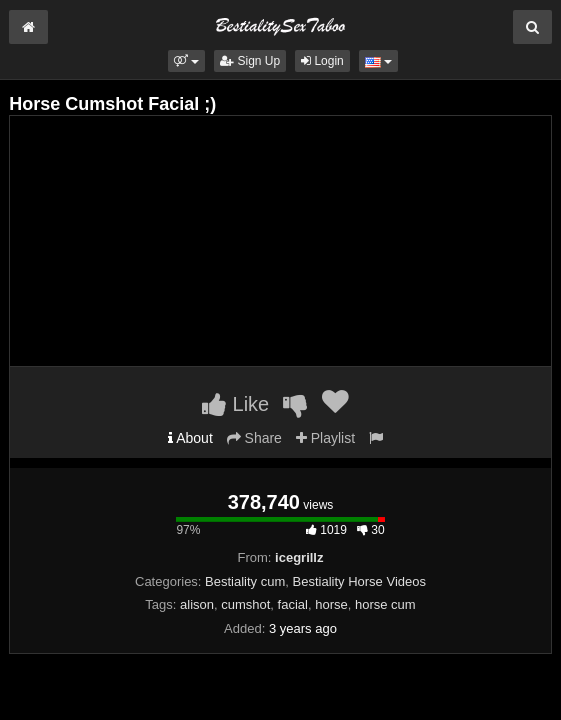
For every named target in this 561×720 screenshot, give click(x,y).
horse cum (385, 604)
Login (322, 61)
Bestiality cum (245, 581)
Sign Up (250, 61)
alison (197, 604)
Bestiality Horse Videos (359, 581)
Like (235, 404)
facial (293, 604)
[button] (186, 61)
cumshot (245, 604)
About (190, 438)
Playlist (325, 438)
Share (254, 438)
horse (331, 604)
